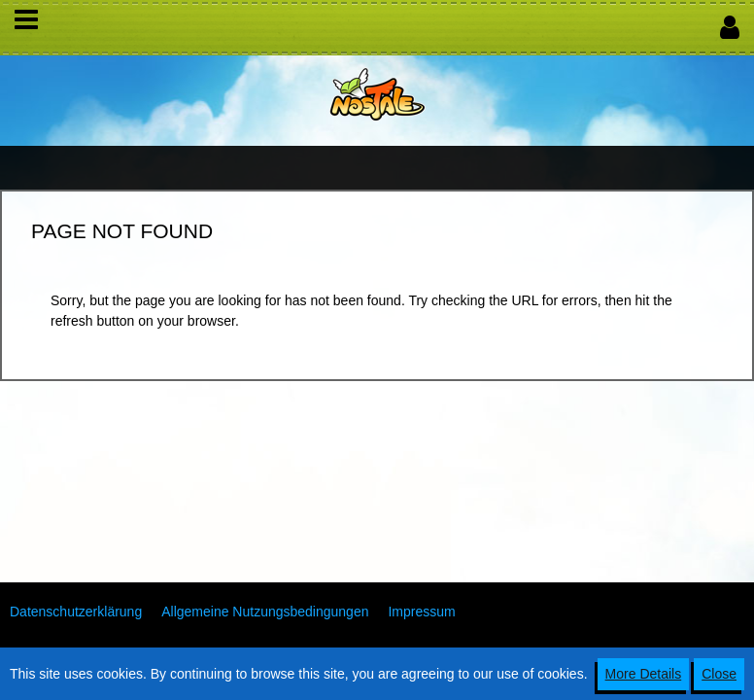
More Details (644, 674)
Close (719, 674)
